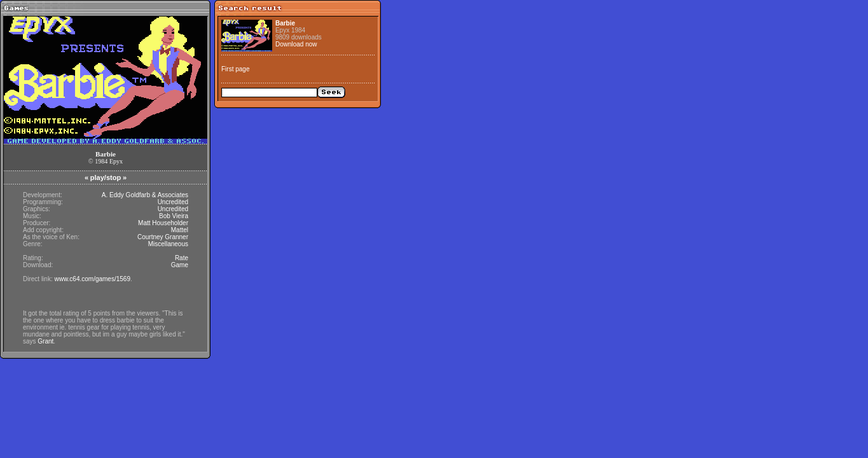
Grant (45, 341)
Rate (182, 258)
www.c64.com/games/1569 (92, 279)
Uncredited (173, 202)
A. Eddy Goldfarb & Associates (145, 195)
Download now (296, 44)
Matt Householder (163, 223)
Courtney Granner (163, 237)
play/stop (106, 177)
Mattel (180, 230)
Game (180, 265)
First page (235, 69)
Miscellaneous (168, 244)
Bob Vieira (174, 216)
